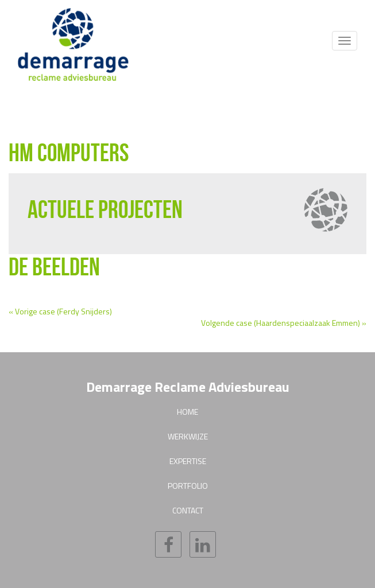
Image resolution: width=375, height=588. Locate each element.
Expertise (188, 461)
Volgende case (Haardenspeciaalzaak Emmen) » (284, 323)
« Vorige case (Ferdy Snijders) (60, 311)
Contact (188, 510)
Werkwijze (188, 436)
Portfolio (188, 486)
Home (187, 412)
